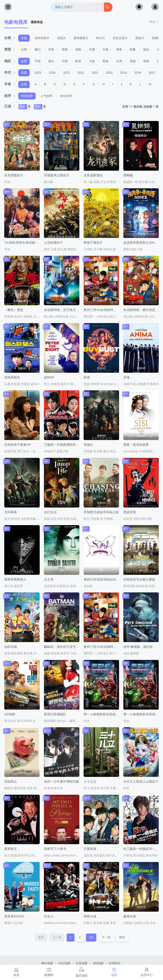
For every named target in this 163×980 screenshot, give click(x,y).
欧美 (78, 61)
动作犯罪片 (42, 38)
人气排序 (46, 96)
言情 (51, 49)
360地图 (98, 963)
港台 (51, 61)
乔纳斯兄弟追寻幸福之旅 (101, 512)
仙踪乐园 (11, 647)
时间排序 (27, 96)
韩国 (146, 61)
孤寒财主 (11, 849)
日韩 (65, 61)
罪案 (65, 49)
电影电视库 (16, 22)
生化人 (49, 916)
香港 (105, 61)
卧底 (87, 377)
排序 (10, 96)
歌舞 (133, 49)
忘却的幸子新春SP (18, 445)
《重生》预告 (14, 310)
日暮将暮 (90, 849)
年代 (10, 72)
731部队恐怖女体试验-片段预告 (27, 243)
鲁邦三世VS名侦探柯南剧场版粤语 (108, 310)
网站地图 (47, 963)
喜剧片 (62, 38)
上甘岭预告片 (53, 243)
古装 (105, 49)
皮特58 (49, 377)
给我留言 (115, 963)
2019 (123, 73)
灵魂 (126, 377)
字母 (10, 84)
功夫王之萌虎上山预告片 (141, 781)
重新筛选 (37, 22)
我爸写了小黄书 (55, 849)
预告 (41, 107)
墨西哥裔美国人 (15, 579)
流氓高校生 (12, 377)
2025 (38, 73)
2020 (109, 73)
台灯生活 (50, 512)
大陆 (92, 61)
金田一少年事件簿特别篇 (61, 781)
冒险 (78, 49)
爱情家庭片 (81, 38)
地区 (10, 61)
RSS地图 (64, 963)
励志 (146, 49)
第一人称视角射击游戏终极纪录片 (107, 714)
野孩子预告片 (93, 243)
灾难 (92, 49)
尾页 (122, 937)
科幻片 (101, 38)
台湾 (119, 61)
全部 (24, 38)
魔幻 (38, 49)
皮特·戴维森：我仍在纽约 (141, 647)
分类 (10, 38)
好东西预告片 (14, 175)
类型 (10, 49)
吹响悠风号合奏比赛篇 (139, 579)
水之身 (49, 579)
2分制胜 (10, 714)
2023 (66, 73)
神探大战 (90, 916)
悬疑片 (140, 38)
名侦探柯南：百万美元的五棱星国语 (69, 310)
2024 (52, 73)
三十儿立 (90, 781)
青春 (119, 49)
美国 (133, 61)
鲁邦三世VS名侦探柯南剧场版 (105, 647)
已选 (10, 106)
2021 (95, 73)
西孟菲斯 (130, 512)
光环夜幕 (11, 512)
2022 (81, 73)
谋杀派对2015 (14, 916)
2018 (138, 73)
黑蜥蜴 (128, 175)
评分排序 (66, 96)
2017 (152, 73)
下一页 (106, 937)
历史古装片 (120, 38)
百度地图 (81, 963)
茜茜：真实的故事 (136, 445)
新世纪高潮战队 (55, 714)
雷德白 (88, 445)
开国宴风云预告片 (57, 175)
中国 (38, 61)
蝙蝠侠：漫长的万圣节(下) (63, 647)
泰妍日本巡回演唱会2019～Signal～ (109, 579)
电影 (25, 107)
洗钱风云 (11, 781)
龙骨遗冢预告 (93, 175)
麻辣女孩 (130, 916)
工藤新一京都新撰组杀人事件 (65, 445)
